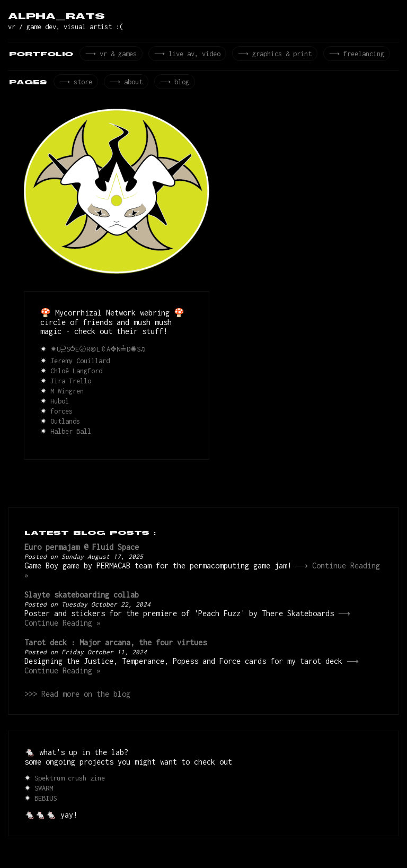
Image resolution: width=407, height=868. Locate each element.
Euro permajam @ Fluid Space (82, 550)
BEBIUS (46, 806)
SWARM (44, 796)
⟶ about (124, 85)
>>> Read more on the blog (77, 702)
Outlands (65, 424)
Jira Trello (71, 384)
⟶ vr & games (110, 55)
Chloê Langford (76, 374)
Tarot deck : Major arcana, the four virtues (116, 649)
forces (61, 414)
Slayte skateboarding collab (82, 599)
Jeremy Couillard (80, 364)
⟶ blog (171, 85)
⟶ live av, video (185, 55)
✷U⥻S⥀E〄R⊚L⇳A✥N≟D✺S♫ (99, 352)
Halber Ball (71, 435)
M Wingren (67, 394)
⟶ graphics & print (271, 55)
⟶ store (75, 85)
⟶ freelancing (352, 55)
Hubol (60, 404)
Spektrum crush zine (70, 786)
